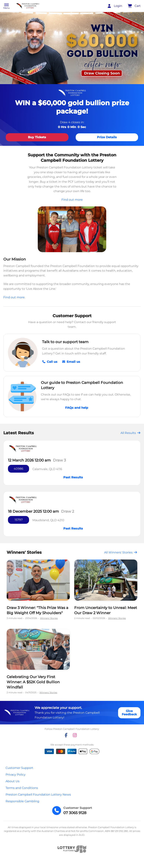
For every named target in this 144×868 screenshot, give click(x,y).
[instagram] (75, 735)
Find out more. (14, 297)
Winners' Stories (49, 618)
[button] (6, 6)
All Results (131, 433)
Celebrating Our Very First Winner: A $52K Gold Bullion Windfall (33, 682)
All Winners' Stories (121, 552)
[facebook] (66, 735)
